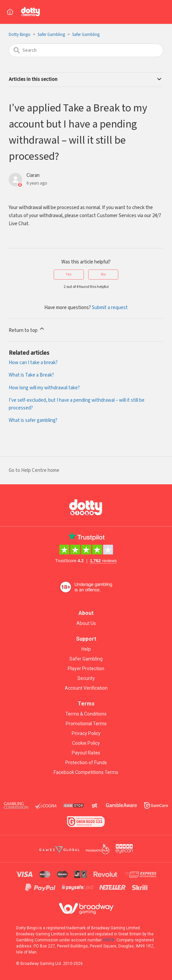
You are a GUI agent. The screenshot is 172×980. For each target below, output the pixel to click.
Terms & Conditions (86, 714)
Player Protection (86, 669)
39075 (108, 940)
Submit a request (110, 308)
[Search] (86, 50)
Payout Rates (86, 753)
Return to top (27, 329)
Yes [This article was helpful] (69, 274)
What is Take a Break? (31, 375)
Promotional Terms (86, 724)
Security (86, 678)
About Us (86, 623)
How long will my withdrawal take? (44, 388)
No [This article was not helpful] (103, 274)
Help (86, 649)
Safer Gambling (51, 35)
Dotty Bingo (20, 35)
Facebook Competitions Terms (86, 772)
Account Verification (86, 688)
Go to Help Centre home (34, 470)
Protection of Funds (86, 763)
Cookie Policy (86, 743)
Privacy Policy (86, 733)
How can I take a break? (33, 363)
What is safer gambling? (33, 420)
